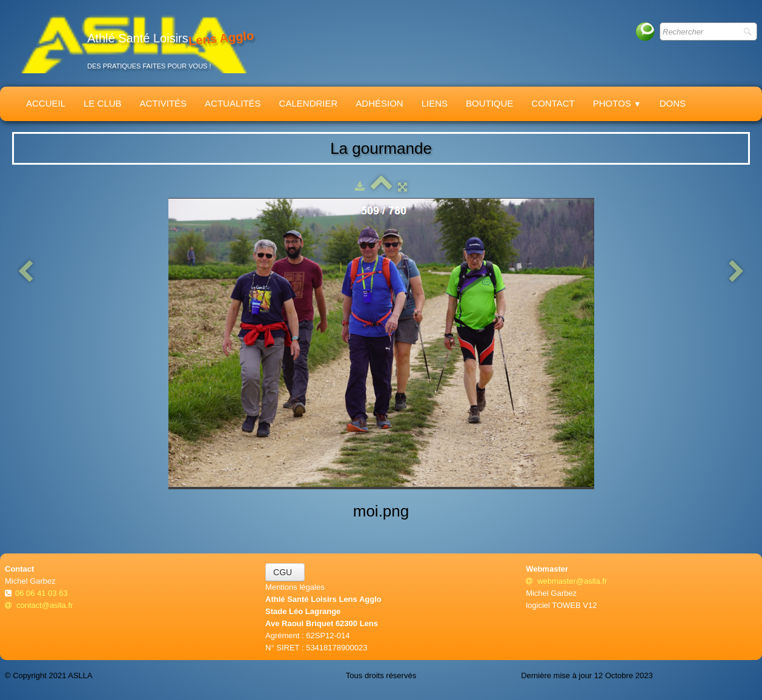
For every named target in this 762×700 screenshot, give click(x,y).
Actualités (233, 103)
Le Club (103, 103)
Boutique (489, 103)
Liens (435, 103)
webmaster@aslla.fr (566, 581)
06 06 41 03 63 (42, 593)
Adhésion (379, 103)
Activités (164, 103)
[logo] (134, 43)
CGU (285, 572)
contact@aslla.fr (39, 605)
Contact (553, 103)
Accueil (46, 103)
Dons (673, 103)
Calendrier (309, 103)
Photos (617, 103)
